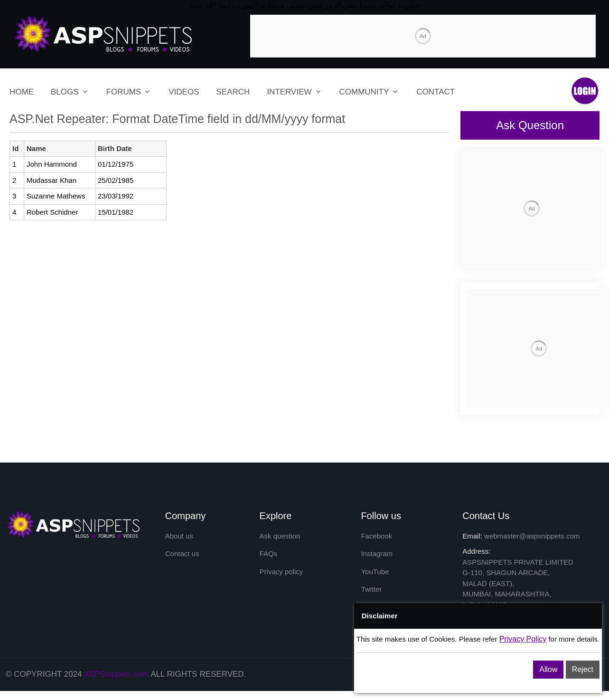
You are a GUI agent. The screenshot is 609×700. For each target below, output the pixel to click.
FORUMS (124, 95)
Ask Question (530, 128)
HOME (22, 95)
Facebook (376, 545)
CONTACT (436, 95)
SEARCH (233, 95)
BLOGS (65, 95)
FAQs (269, 563)
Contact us (182, 563)
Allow (548, 669)
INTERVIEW (289, 95)
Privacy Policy (523, 639)
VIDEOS (184, 95)
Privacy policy (281, 581)
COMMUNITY (364, 95)
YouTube (375, 581)
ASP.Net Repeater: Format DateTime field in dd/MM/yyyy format (177, 122)
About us (179, 545)
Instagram (377, 563)
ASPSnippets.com (116, 684)
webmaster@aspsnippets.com (532, 545)
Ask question (280, 545)
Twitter (371, 599)
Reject (583, 669)
